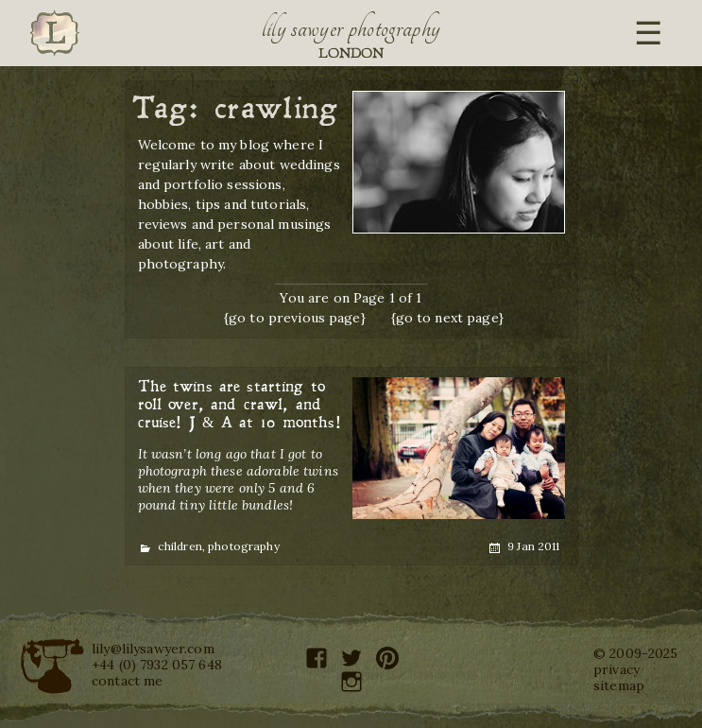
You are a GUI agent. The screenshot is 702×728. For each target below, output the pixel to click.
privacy (616, 669)
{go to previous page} (295, 318)
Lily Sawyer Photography (351, 28)
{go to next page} (447, 318)
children (180, 546)
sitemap (619, 685)
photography (244, 546)
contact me (127, 681)
